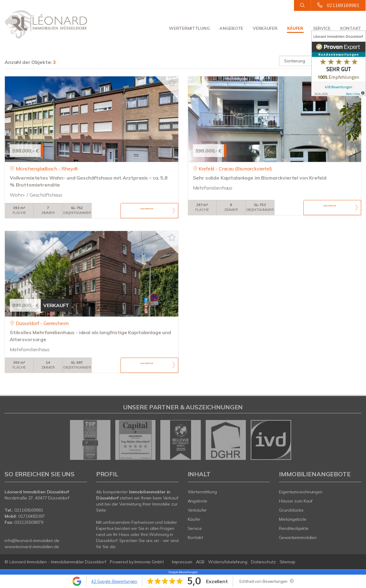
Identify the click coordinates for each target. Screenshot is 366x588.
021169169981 (343, 5)
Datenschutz (263, 562)
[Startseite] (46, 24)
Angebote (231, 28)
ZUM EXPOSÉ (147, 211)
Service (322, 28)
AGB (200, 562)
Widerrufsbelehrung (228, 562)
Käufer (295, 28)
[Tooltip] (291, 581)
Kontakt (351, 28)
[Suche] (302, 5)
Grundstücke (291, 510)
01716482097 (31, 516)
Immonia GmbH (149, 562)
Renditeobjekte (294, 528)
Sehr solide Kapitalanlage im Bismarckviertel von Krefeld (260, 178)
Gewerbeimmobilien (298, 537)
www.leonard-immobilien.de (32, 547)
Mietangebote (293, 519)
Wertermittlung (189, 28)
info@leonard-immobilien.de (32, 541)
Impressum (182, 562)
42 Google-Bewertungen (114, 581)
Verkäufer (265, 28)
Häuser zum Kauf (296, 501)
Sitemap (288, 562)
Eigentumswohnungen (301, 492)
